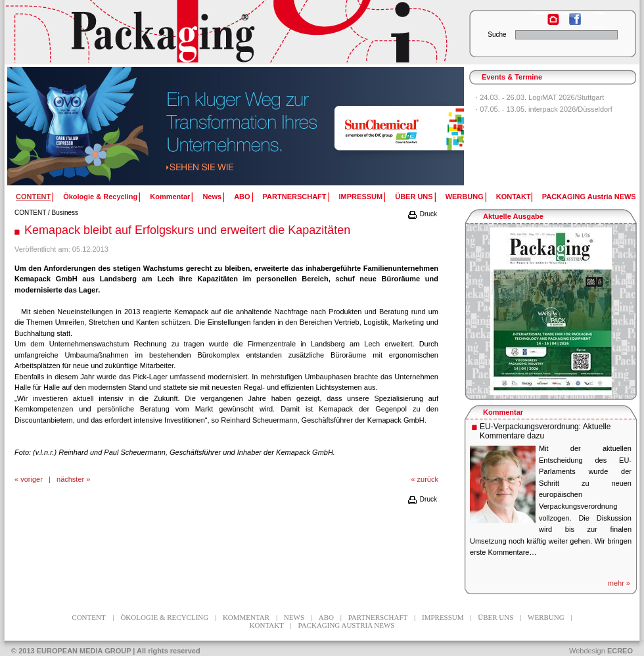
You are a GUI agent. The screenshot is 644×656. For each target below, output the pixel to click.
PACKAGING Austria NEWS (589, 197)
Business (65, 213)
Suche (497, 35)
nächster (70, 479)
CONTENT (30, 213)
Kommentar (170, 197)
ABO (242, 197)
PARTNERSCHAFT (295, 197)
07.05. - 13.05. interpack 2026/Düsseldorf (546, 109)
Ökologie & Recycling (100, 197)
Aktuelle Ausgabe (513, 216)
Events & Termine (512, 77)
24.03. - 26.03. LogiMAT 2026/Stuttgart (542, 97)
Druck (422, 214)
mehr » (619, 583)
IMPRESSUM (361, 197)
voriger (32, 479)
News (212, 197)
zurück (428, 479)
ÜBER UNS (414, 197)
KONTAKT (514, 197)
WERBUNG (465, 197)
